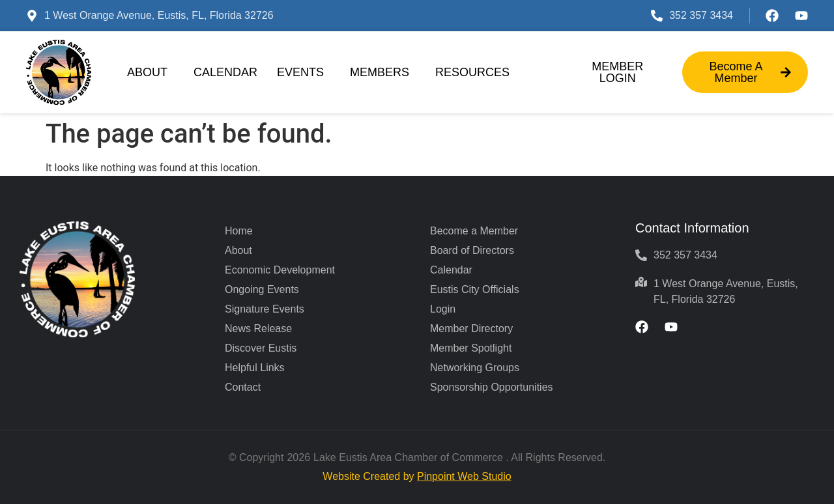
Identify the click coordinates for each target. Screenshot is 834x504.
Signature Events (265, 309)
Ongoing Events (262, 289)
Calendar (225, 72)
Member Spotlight (471, 348)
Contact (243, 387)
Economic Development (280, 270)
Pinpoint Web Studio (464, 476)
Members (383, 72)
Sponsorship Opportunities (492, 387)
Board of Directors (472, 250)
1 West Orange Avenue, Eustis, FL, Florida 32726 (159, 15)
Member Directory (471, 329)
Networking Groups (475, 368)
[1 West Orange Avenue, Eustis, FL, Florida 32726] (32, 16)
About (151, 72)
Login (443, 309)
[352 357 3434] (657, 16)
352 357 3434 (701, 15)
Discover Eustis (261, 348)
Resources (476, 72)
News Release (258, 329)
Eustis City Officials (475, 289)
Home (239, 231)
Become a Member (474, 231)
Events (304, 72)
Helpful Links (255, 368)
